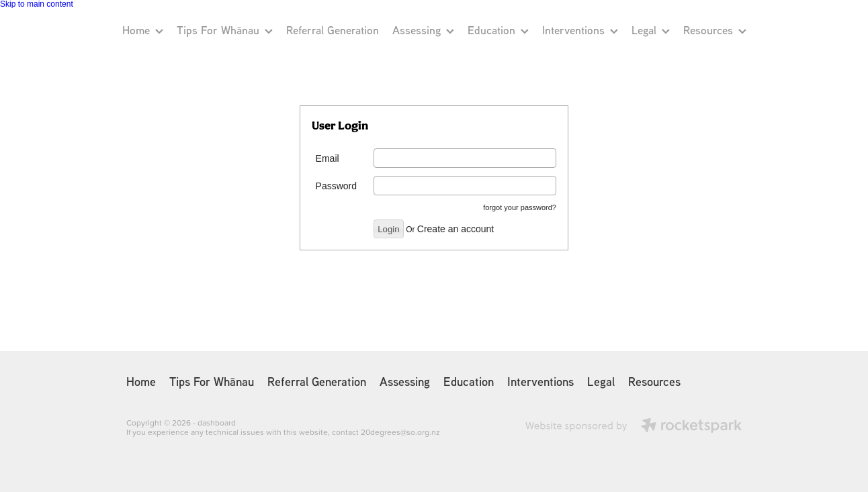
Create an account (455, 229)
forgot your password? (520, 207)
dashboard (217, 423)
